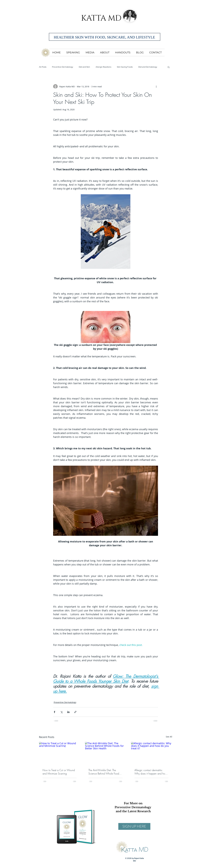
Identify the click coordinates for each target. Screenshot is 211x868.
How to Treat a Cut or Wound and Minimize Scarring (59, 772)
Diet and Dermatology (148, 67)
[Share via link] (75, 712)
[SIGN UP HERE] (134, 826)
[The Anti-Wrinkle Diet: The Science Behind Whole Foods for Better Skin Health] (105, 753)
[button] (169, 67)
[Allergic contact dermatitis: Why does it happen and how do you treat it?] (152, 753)
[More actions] (156, 86)
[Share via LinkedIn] (68, 712)
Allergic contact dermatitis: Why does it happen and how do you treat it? (151, 772)
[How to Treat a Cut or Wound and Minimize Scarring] (60, 753)
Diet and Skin (84, 67)
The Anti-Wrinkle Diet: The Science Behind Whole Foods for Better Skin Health (104, 772)
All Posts (43, 67)
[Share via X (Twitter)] (61, 712)
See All (169, 737)
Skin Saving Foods (125, 67)
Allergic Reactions (103, 67)
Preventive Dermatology (63, 67)
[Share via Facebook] (54, 712)
